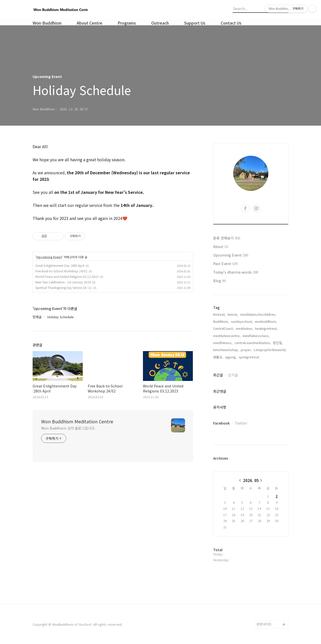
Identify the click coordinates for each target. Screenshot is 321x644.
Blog (220, 281)
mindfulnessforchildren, (258, 314)
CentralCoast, (223, 328)
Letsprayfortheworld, (270, 350)
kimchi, (233, 314)
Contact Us (231, 23)
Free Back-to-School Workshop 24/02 (61, 271)
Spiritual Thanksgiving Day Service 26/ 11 (64, 288)
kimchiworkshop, (226, 350)
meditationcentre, (227, 336)
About (221, 247)
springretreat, (249, 357)
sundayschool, (242, 321)
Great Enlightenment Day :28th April (60, 265)
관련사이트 (264, 624)
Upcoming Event (49, 257)
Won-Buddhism (47, 23)
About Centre (90, 23)
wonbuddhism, (266, 321)
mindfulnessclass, (256, 336)
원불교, (218, 357)
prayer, (246, 350)
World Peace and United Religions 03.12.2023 (67, 276)
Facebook (221, 423)
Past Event (225, 264)
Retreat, (219, 314)
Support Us (195, 23)
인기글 (233, 375)
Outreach (160, 23)
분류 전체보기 (227, 238)
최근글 (218, 375)
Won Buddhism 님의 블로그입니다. (68, 428)
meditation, (244, 328)
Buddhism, (221, 321)
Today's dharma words (236, 272)
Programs (127, 23)
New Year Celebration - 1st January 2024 (63, 282)
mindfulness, (223, 343)
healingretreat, (266, 328)
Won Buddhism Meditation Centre (77, 421)
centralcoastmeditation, (253, 343)
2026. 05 (251, 480)
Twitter (241, 423)
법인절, (278, 343)
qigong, (231, 357)
